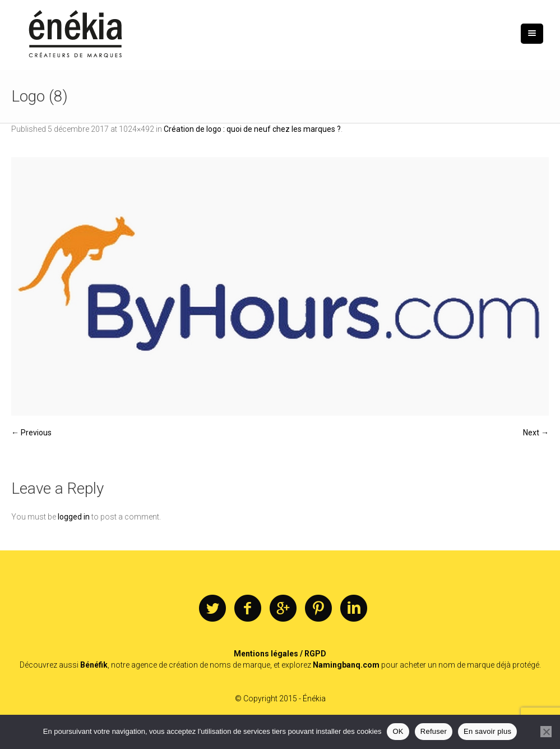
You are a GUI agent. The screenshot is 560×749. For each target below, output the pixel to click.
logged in (74, 517)
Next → (536, 433)
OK (398, 731)
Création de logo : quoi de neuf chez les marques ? (252, 129)
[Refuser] (546, 732)
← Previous (31, 433)
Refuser (434, 731)
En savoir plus (487, 731)
